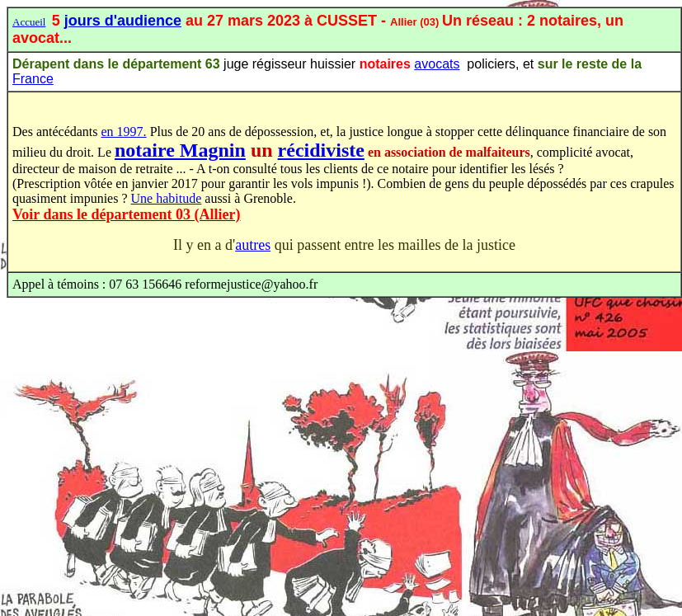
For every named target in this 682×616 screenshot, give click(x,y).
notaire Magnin (180, 150)
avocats (437, 64)
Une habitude (167, 198)
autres (253, 245)
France (33, 79)
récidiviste (321, 150)
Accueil (29, 22)
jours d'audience (123, 21)
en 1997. (124, 132)
